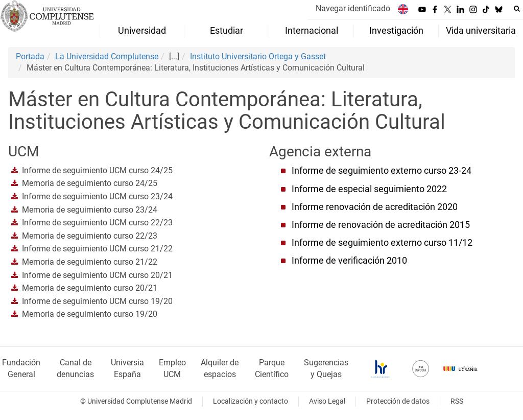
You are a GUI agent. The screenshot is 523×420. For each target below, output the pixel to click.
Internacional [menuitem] (312, 31)
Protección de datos (398, 401)
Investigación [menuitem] (396, 31)
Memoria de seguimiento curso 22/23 (90, 236)
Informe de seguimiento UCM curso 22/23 (97, 223)
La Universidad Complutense (107, 56)
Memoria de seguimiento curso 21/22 (90, 262)
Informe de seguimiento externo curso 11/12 (382, 243)
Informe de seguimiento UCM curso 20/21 (97, 275)
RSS (457, 401)
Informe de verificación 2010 (349, 261)
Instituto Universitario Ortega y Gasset (258, 56)
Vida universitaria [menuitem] (481, 31)
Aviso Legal (327, 401)
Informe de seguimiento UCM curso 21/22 (97, 249)
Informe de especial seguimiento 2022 (369, 189)
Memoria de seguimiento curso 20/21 (90, 288)
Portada (30, 56)
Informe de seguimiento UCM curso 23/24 (97, 196)
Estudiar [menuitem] (227, 31)
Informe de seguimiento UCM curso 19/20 (97, 301)
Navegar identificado (353, 8)
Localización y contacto (251, 401)
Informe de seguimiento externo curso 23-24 (382, 171)
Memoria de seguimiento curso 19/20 (90, 314)
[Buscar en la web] (517, 9)
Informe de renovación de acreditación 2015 (381, 225)
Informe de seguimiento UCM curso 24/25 (97, 170)
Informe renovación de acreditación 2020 (375, 207)
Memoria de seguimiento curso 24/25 (90, 183)
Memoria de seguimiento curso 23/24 (90, 210)
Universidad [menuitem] (142, 31)
